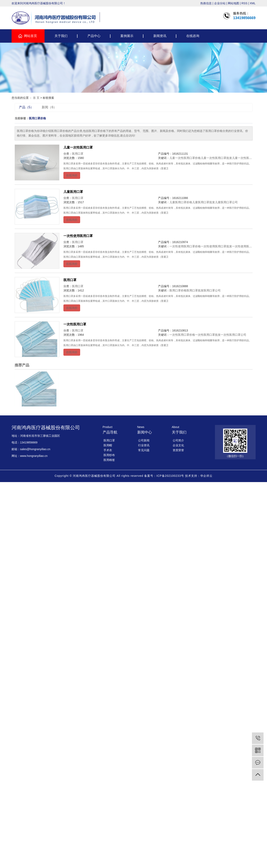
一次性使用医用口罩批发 (216, 246)
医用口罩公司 (212, 290)
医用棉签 (109, 460)
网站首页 (31, 36)
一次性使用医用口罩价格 (185, 246)
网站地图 (233, 3)
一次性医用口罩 (75, 324)
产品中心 (94, 36)
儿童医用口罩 (73, 192)
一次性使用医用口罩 (78, 236)
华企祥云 (206, 476)
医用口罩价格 (178, 290)
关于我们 (61, 36)
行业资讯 (144, 445)
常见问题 (144, 450)
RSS (244, 3)
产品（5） (26, 107)
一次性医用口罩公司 (233, 335)
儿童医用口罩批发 (204, 202)
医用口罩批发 (195, 290)
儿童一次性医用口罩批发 (216, 158)
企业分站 (220, 3)
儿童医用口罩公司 (226, 202)
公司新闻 (144, 440)
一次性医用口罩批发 (208, 335)
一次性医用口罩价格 (182, 335)
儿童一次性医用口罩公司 (248, 158)
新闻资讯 (160, 36)
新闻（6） (49, 107)
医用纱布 (109, 455)
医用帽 (108, 445)
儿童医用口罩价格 (181, 202)
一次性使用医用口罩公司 (248, 246)
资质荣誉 (178, 450)
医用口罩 (78, 154)
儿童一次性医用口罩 (78, 147)
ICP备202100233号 (170, 476)
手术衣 (108, 450)
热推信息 (206, 3)
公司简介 (178, 440)
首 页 (36, 98)
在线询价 (72, 175)
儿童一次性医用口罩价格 (185, 158)
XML (253, 3)
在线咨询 (193, 36)
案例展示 (127, 36)
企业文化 (178, 445)
